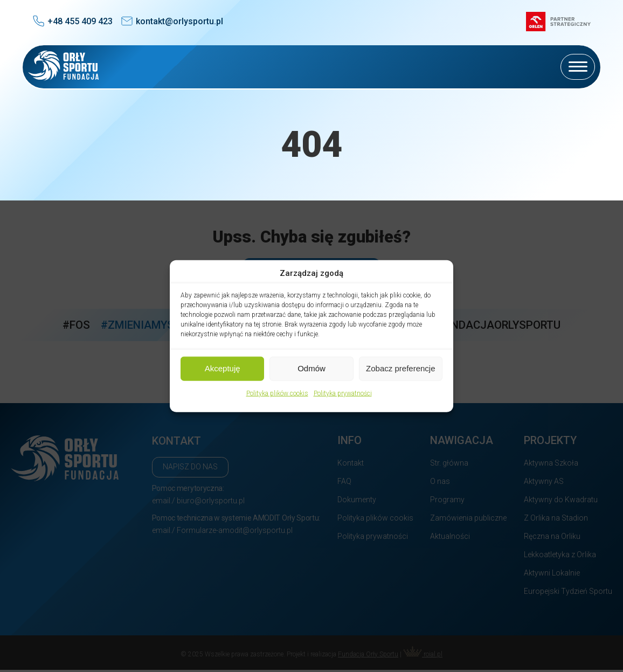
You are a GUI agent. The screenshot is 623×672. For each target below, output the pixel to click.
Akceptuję (223, 368)
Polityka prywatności (343, 393)
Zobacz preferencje (400, 368)
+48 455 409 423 (80, 21)
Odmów (311, 368)
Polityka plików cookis (277, 393)
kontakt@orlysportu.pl (179, 21)
